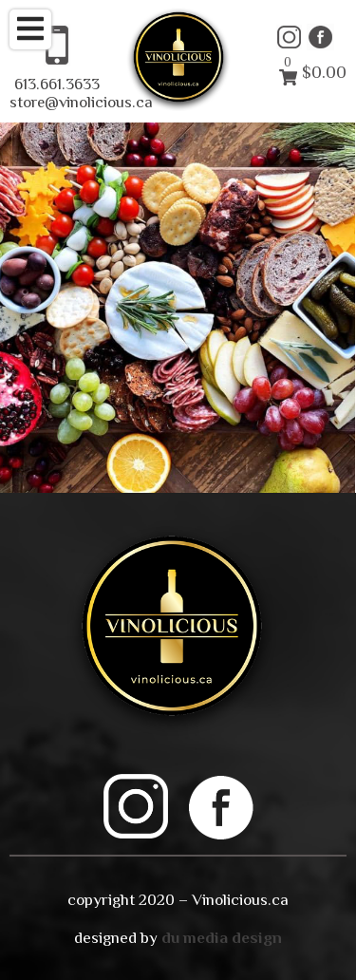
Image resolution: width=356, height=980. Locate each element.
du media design (222, 937)
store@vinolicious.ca (81, 102)
